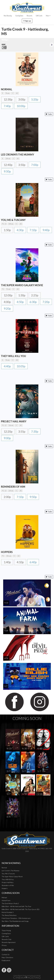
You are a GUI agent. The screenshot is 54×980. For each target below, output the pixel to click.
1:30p (22, 295)
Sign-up (27, 21)
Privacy (4, 945)
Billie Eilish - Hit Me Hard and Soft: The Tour (17, 906)
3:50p (22, 165)
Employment (6, 960)
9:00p (7, 438)
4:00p (7, 302)
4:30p (20, 230)
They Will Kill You (8, 879)
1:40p (7, 562)
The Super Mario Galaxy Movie (12, 876)
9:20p (7, 308)
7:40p (7, 106)
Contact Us (6, 954)
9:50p (7, 171)
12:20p (8, 431)
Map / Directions (7, 957)
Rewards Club (6, 939)
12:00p (8, 295)
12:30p (8, 99)
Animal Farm (6, 900)
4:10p (20, 562)
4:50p (20, 302)
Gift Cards (39, 16)
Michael (4, 898)
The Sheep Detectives (9, 915)
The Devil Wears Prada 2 (10, 903)
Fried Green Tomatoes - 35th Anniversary (16, 918)
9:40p (46, 230)
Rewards (29, 16)
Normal (4, 868)
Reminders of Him (8, 885)
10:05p (21, 366)
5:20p (35, 99)
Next (52, 45)
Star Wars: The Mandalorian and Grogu (15, 921)
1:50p (7, 230)
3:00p (22, 99)
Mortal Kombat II (8, 912)
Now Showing (8, 16)
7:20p (46, 302)
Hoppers (5, 888)
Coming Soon (19, 16)
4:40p (7, 366)
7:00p (35, 165)
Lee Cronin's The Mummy (11, 871)
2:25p (35, 295)
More (48, 16)
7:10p (33, 230)
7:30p (35, 431)
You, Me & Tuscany (8, 874)
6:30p (33, 302)
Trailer (49, 114)
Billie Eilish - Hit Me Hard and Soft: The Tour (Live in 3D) (21, 909)
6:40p (33, 562)
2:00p (7, 497)
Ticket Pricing (6, 930)
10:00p (21, 106)
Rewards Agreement (9, 942)
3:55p (22, 431)
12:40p (8, 165)
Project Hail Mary (8, 882)
